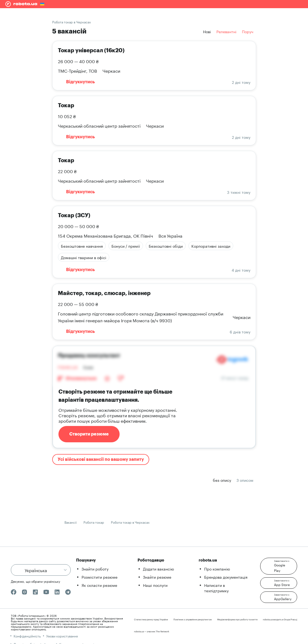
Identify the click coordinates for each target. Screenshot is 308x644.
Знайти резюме (157, 577)
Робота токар (94, 522)
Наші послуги (155, 585)
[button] (279, 566)
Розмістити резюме (99, 577)
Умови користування (62, 636)
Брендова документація (226, 577)
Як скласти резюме (99, 585)
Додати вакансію (158, 569)
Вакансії (71, 522)
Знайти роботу (95, 569)
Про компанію (217, 569)
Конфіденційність (27, 636)
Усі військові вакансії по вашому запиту (101, 459)
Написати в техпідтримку (216, 588)
